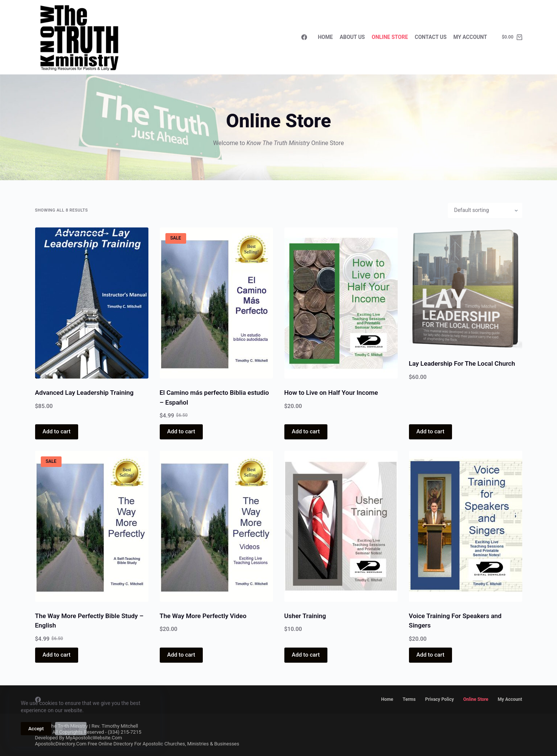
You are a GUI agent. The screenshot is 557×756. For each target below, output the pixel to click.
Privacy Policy (440, 699)
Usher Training (305, 616)
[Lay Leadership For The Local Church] (466, 288)
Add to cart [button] (57, 431)
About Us (352, 37)
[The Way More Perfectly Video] (216, 526)
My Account (470, 37)
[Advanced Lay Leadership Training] (92, 303)
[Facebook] (304, 37)
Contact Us (430, 37)
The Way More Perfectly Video (203, 616)
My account (510, 699)
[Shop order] (485, 210)
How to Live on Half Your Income (331, 393)
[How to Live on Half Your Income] (341, 303)
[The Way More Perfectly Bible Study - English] (92, 526)
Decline (71, 729)
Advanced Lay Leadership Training (84, 393)
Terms (409, 699)
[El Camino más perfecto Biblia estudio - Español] (216, 303)
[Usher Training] (341, 526)
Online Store (390, 37)
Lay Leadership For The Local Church (462, 363)
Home (326, 37)
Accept (36, 729)
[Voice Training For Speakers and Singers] (466, 526)
